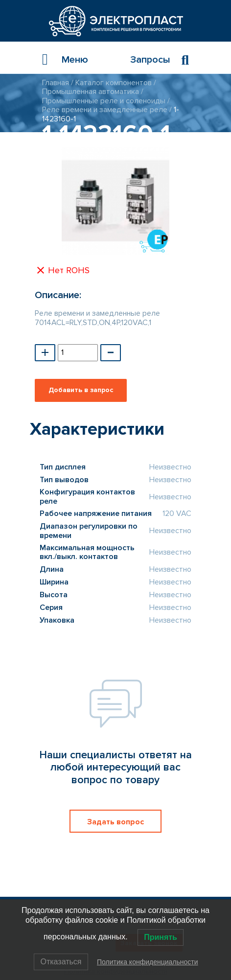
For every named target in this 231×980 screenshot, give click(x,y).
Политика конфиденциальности (148, 962)
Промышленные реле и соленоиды (104, 101)
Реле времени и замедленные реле (105, 110)
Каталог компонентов (114, 83)
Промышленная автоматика (91, 92)
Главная (56, 83)
